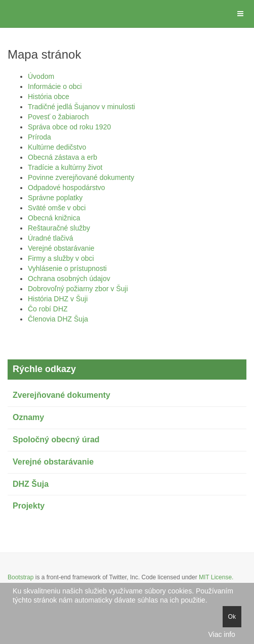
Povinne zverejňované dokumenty (81, 177)
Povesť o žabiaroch (58, 117)
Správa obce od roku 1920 (69, 127)
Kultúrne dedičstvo (57, 147)
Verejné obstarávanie (61, 248)
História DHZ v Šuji (58, 299)
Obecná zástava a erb (62, 157)
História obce (49, 97)
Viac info (221, 634)
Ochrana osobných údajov (69, 279)
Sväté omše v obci (57, 208)
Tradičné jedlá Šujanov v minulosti (81, 107)
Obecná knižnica (54, 218)
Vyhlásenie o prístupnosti (67, 268)
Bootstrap (20, 577)
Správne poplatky (55, 198)
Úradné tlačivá (51, 238)
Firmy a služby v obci (61, 258)
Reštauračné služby (59, 228)
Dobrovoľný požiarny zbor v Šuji (78, 289)
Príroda (39, 137)
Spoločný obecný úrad (56, 440)
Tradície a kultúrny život (65, 167)
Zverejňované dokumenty (61, 395)
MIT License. (216, 577)
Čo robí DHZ (48, 309)
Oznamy (28, 417)
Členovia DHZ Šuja (58, 319)
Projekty (29, 506)
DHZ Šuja (31, 484)
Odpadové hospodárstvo (67, 188)
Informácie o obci (55, 86)
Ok (232, 617)
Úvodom (41, 76)
